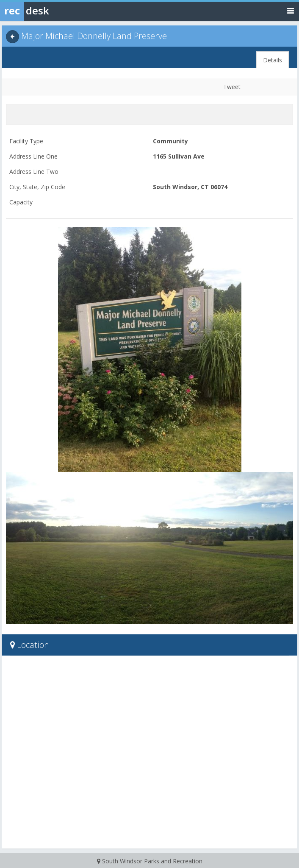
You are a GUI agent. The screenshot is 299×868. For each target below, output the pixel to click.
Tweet (232, 87)
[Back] (12, 37)
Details (273, 60)
